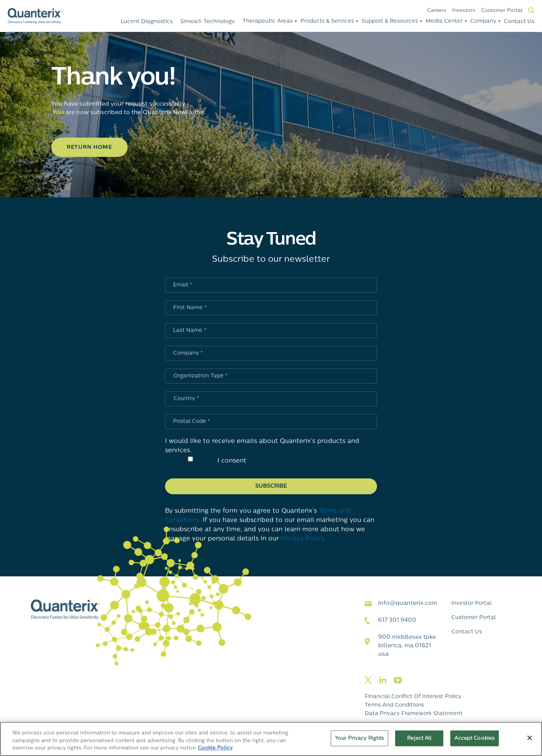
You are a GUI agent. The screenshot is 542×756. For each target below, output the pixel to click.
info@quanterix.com (408, 604)
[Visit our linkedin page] (383, 681)
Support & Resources (390, 21)
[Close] (530, 738)
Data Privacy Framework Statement (414, 714)
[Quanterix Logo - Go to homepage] (35, 16)
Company (483, 21)
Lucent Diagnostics (147, 22)
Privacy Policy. (303, 539)
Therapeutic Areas (268, 21)
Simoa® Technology (208, 22)
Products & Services (327, 21)
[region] (271, 739)
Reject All (419, 738)
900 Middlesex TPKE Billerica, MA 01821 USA (407, 646)
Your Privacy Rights (359, 738)
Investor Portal (471, 604)
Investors (464, 11)
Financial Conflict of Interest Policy (413, 697)
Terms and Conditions (394, 705)
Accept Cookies (475, 738)
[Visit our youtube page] (398, 681)
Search (531, 10)
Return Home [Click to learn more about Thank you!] (89, 147)
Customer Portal (502, 11)
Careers (437, 11)
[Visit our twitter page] (368, 681)
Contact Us (519, 22)
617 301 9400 (397, 620)
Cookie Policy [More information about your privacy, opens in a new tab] (215, 748)
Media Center (444, 21)
